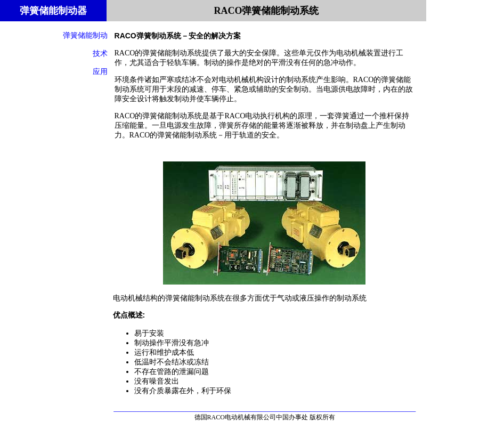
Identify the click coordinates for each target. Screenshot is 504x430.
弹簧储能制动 (85, 35)
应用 (100, 71)
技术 (100, 53)
